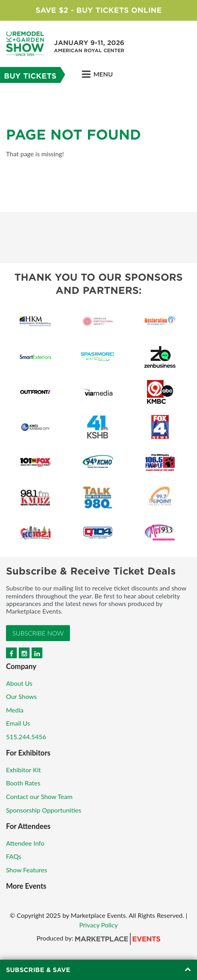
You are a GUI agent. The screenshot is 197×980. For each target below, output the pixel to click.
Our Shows (21, 696)
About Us (19, 683)
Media (15, 710)
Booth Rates (23, 783)
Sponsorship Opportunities (44, 810)
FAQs (14, 856)
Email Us (18, 723)
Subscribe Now (38, 633)
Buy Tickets (30, 76)
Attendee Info (25, 843)
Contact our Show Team (39, 796)
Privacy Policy (98, 925)
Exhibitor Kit (23, 770)
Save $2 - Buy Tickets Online (99, 10)
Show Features (27, 870)
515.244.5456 (26, 737)
